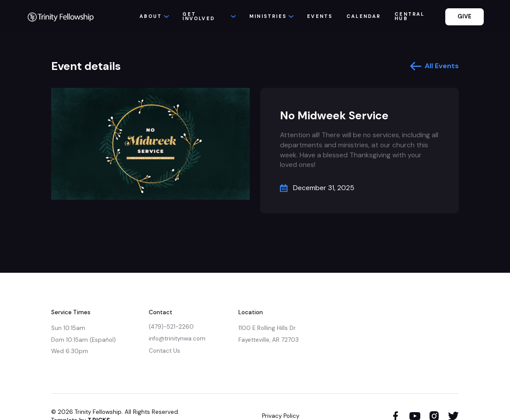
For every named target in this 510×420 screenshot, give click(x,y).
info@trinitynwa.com (177, 338)
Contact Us (164, 351)
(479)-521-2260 (171, 327)
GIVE (465, 16)
